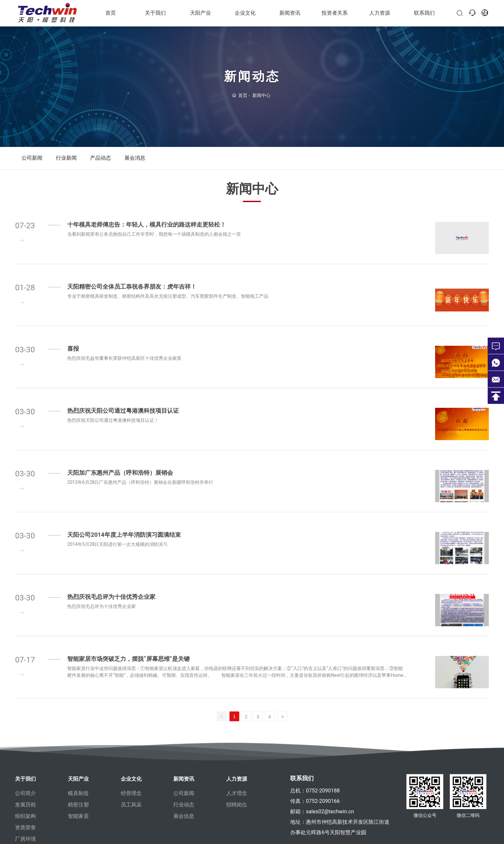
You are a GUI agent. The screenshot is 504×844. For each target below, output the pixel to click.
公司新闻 (32, 158)
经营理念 (131, 793)
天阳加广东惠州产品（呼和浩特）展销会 (120, 520)
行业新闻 (66, 158)
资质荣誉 (25, 828)
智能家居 (78, 816)
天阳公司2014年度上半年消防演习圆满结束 (124, 582)
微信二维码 (468, 823)
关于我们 (155, 13)
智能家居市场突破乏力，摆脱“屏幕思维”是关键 (128, 706)
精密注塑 (78, 805)
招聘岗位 (237, 805)
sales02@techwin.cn (330, 812)
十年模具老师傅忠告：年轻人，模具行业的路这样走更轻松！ (147, 224)
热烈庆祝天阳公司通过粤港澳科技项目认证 (123, 458)
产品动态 (101, 158)
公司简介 (25, 793)
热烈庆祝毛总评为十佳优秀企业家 (111, 644)
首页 (111, 13)
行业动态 (184, 805)
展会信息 (184, 816)
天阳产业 (200, 13)
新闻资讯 (290, 13)
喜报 (73, 396)
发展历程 (25, 805)
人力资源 (380, 13)
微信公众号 (425, 823)
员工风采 (131, 805)
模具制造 (78, 793)
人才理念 (237, 793)
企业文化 (245, 13)
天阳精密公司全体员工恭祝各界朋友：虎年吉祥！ (132, 287)
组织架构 (25, 816)
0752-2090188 (323, 791)
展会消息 (135, 158)
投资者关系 (335, 13)
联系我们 (424, 13)
